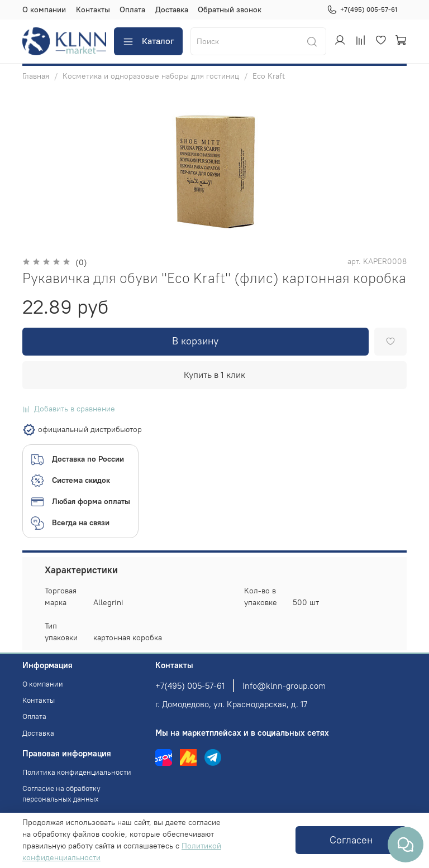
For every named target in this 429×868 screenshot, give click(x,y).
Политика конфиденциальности (77, 772)
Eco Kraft (269, 76)
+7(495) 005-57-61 (362, 9)
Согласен (351, 840)
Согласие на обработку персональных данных (61, 794)
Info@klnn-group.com (284, 686)
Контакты (93, 9)
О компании (44, 9)
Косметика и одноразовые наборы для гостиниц (151, 76)
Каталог (148, 41)
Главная (36, 76)
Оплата (132, 9)
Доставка (172, 9)
